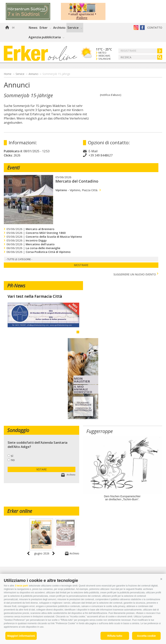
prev (28, 553)
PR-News (16, 286)
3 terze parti (21, 586)
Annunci (33, 74)
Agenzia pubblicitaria (45, 37)
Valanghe (105, 59)
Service (73, 28)
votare (41, 469)
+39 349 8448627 (101, 155)
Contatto (155, 28)
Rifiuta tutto (115, 636)
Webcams (104, 56)
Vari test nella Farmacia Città (35, 296)
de (13, 28)
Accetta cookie (146, 636)
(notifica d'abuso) (111, 95)
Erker (43, 28)
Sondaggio (18, 430)
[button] (161, 579)
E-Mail (93, 151)
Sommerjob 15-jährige (56, 74)
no (13, 460)
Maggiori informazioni (21, 636)
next (53, 553)
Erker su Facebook (142, 28)
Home (7, 28)
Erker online (20, 511)
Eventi (13, 168)
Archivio (59, 28)
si (12, 456)
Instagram (136, 28)
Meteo (102, 53)
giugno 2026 (42, 553)
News (33, 28)
